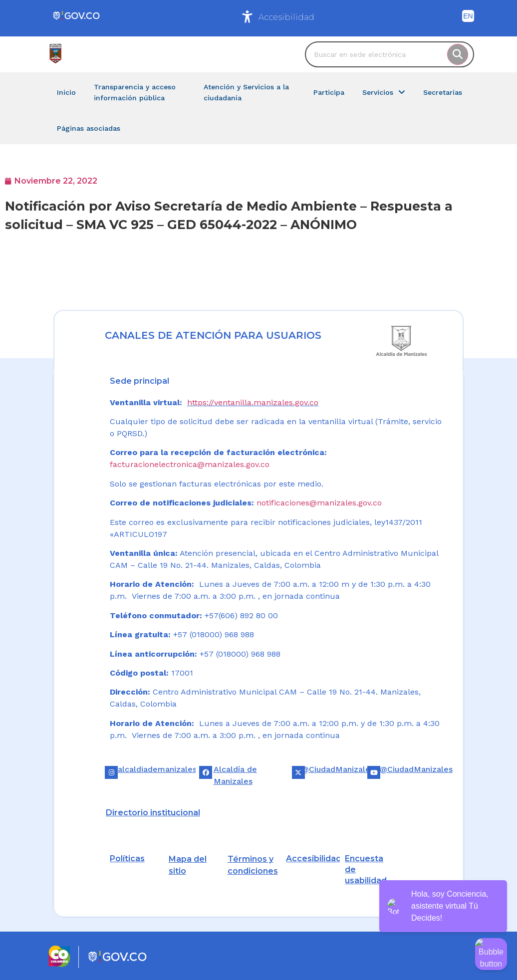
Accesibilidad (286, 17)
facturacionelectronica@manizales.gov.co (190, 464)
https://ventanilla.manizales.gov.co (253, 402)
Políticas (127, 858)
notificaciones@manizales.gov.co (319, 503)
